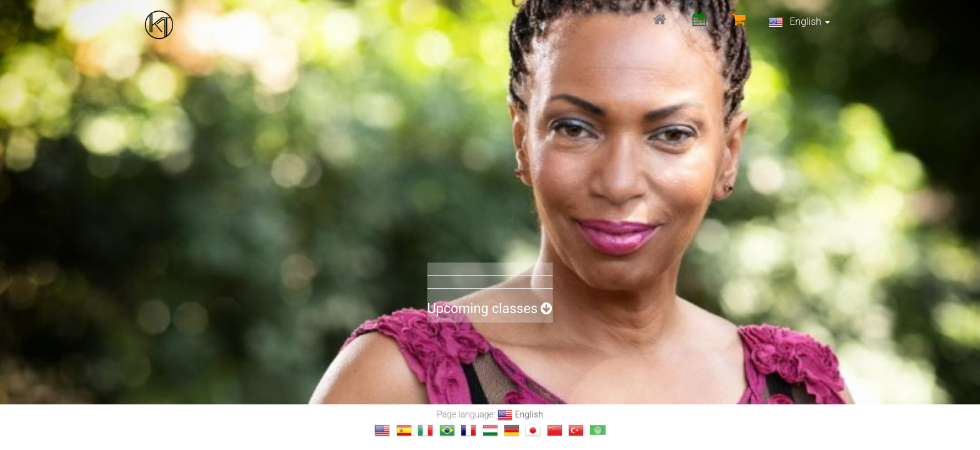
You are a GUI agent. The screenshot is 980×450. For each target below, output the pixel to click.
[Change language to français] (468, 430)
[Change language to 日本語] (533, 430)
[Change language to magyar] (490, 430)
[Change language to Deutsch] (512, 430)
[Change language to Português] (447, 430)
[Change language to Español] (404, 430)
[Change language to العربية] (598, 430)
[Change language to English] (382, 430)
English (799, 22)
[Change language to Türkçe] (576, 430)
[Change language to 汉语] (555, 430)
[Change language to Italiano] (425, 430)
